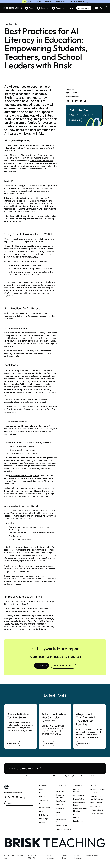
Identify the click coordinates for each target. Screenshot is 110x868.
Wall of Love (61, 816)
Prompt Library (62, 826)
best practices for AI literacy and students (39, 333)
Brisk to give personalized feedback (28, 491)
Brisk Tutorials (61, 801)
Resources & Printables (61, 796)
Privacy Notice (64, 857)
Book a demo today (13, 609)
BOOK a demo (84, 8)
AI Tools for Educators (77, 790)
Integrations (43, 796)
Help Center (44, 815)
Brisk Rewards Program (61, 821)
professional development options (23, 476)
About (41, 789)
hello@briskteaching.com (13, 793)
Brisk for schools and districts (17, 547)
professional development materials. (41, 216)
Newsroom (43, 804)
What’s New (44, 800)
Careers (42, 822)
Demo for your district (63, 666)
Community (60, 808)
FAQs (41, 811)
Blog (58, 812)
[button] (30, 8)
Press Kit (59, 805)
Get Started (100, 8)
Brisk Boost (9, 371)
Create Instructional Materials (80, 810)
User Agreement (51, 857)
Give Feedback (79, 795)
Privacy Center (45, 808)
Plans (41, 793)
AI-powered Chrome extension (23, 155)
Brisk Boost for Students (79, 816)
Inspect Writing (79, 799)
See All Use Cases (97, 814)
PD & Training (61, 791)
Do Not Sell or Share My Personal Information (86, 857)
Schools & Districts (97, 810)
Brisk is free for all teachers (24, 201)
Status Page (44, 819)
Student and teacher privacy (17, 576)
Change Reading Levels (79, 804)
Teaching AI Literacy (64, 829)
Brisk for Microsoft (80, 821)
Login (72, 8)
